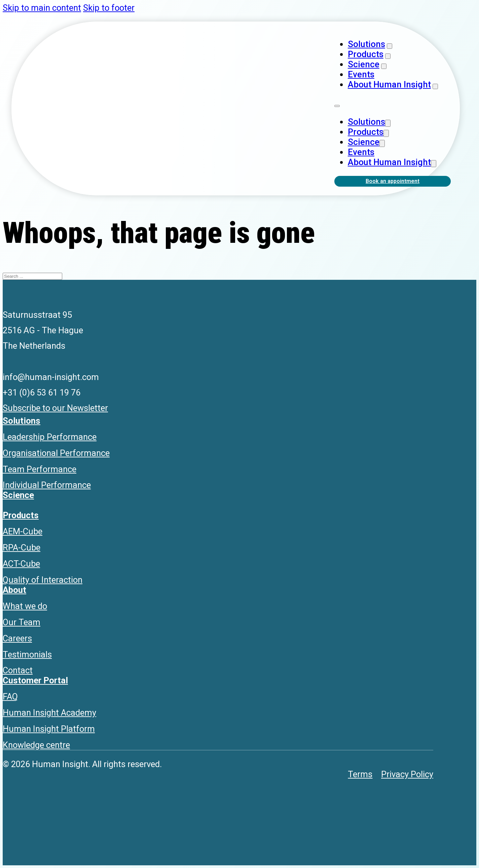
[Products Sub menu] (388, 56)
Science (364, 64)
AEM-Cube (23, 531)
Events (361, 74)
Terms (360, 774)
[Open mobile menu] (337, 106)
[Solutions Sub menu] (390, 46)
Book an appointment (393, 181)
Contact (18, 670)
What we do (25, 606)
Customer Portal (35, 680)
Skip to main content (42, 8)
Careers (17, 638)
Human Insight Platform (49, 729)
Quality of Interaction (43, 580)
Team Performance (40, 469)
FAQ (10, 696)
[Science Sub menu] (384, 66)
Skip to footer (109, 8)
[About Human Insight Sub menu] (435, 86)
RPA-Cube (22, 548)
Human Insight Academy (49, 713)
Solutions (366, 44)
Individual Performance (47, 485)
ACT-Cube (21, 564)
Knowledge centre (36, 745)
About (14, 590)
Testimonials (27, 654)
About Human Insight (389, 84)
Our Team (22, 622)
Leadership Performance (50, 437)
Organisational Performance (56, 453)
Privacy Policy (407, 774)
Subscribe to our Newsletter (55, 408)
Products (366, 54)
